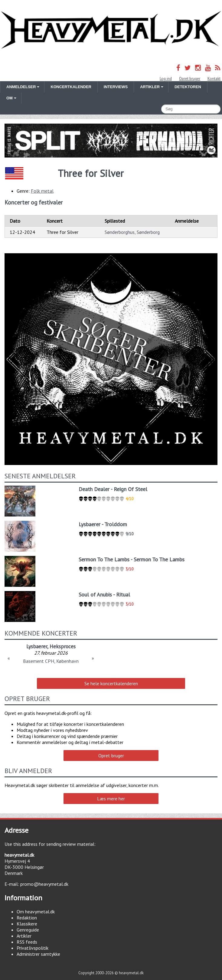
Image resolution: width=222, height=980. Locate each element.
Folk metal (42, 191)
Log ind (166, 79)
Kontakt (214, 79)
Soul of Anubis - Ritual (104, 595)
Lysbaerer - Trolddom (103, 524)
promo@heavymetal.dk (44, 884)
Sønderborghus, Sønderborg (132, 232)
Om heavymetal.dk (36, 912)
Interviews (116, 87)
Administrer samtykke (38, 954)
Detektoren (188, 87)
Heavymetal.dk (111, 30)
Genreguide (28, 930)
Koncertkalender (71, 87)
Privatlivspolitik (33, 948)
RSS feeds (27, 942)
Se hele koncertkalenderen (111, 683)
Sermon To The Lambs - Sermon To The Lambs (132, 559)
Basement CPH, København (51, 661)
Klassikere (27, 924)
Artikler (24, 936)
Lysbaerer (37, 646)
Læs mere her (111, 799)
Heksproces (63, 646)
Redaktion (27, 918)
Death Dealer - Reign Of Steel (113, 489)
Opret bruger (190, 79)
